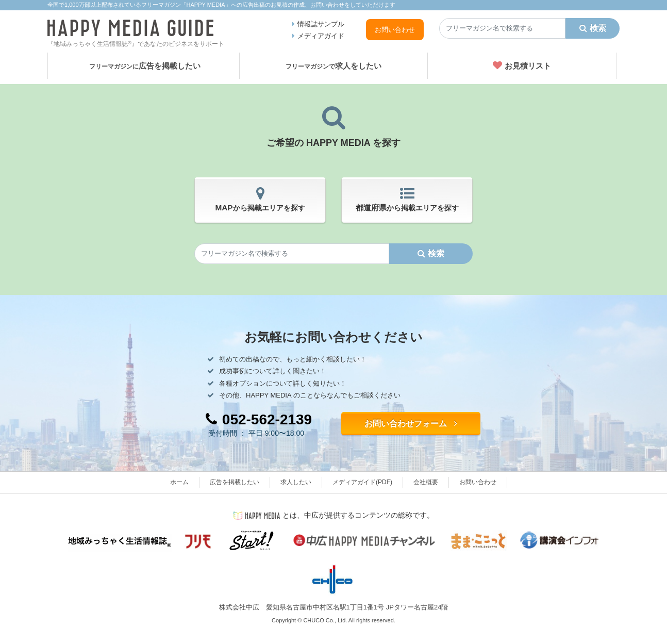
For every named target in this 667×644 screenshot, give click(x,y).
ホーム (179, 482)
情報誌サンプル (321, 24)
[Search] (502, 28)
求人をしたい (333, 66)
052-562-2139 (259, 419)
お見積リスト (522, 65)
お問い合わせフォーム (411, 424)
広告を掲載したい (145, 66)
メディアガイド (321, 36)
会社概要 (426, 482)
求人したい (296, 482)
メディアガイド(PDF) (362, 482)
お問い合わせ (395, 30)
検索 (593, 28)
